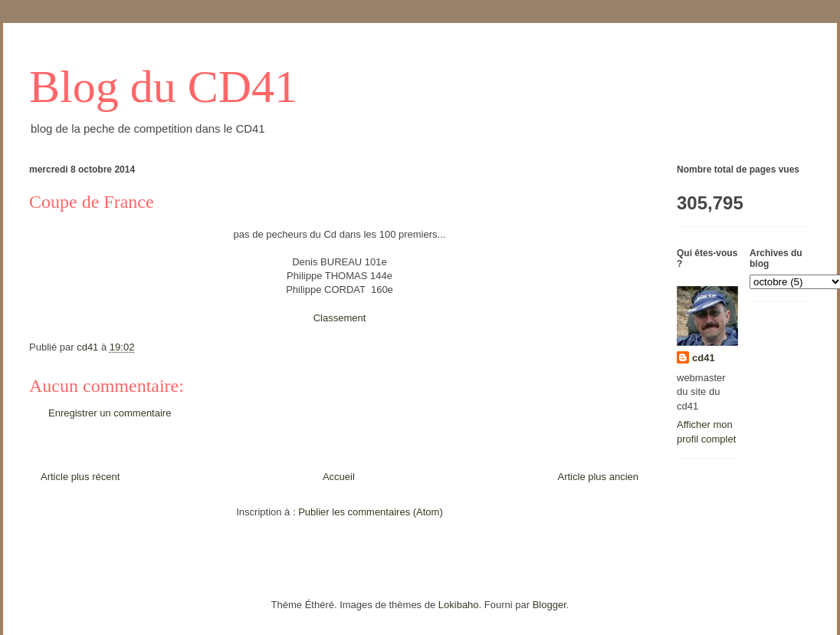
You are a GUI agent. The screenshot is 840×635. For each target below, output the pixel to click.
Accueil (339, 477)
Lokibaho (459, 605)
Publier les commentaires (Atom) (371, 512)
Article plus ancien (599, 477)
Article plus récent (80, 477)
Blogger (550, 605)
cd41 (704, 358)
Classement (340, 318)
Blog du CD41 (163, 87)
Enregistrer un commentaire (110, 413)
